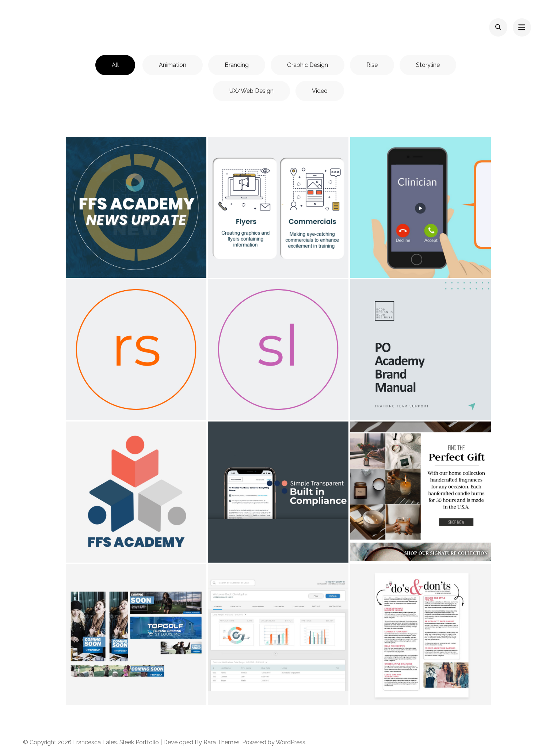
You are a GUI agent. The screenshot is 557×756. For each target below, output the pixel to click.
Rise (372, 65)
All (115, 65)
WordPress (291, 742)
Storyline (428, 65)
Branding (237, 65)
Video (320, 91)
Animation (173, 65)
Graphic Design (308, 65)
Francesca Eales (95, 742)
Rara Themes (222, 742)
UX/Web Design (251, 91)
